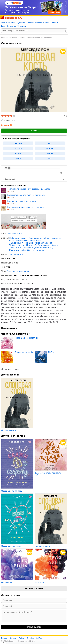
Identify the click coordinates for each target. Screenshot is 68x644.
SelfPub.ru (40, 638)
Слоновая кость (9, 430)
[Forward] (16, 173)
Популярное (11, 26)
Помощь (4, 638)
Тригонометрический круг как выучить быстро (29, 189)
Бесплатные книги (42, 23)
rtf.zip (50, 149)
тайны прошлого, (17, 245)
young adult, (47, 243)
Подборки (54, 23)
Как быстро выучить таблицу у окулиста (26, 195)
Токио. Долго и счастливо (26, 338)
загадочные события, (48, 245)
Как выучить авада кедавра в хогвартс (26, 207)
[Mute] (54, 173)
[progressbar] (35, 168)
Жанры (4, 23)
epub (18, 159)
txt (50, 144)
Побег (51, 352)
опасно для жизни (36, 250)
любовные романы (18, 38)
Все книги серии (11, 369)
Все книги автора (34, 589)
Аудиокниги (21, 23)
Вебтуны (30, 23)
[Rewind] (5, 173)
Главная (5, 38)
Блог (3, 26)
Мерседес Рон (34, 38)
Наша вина (7, 583)
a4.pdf (18, 154)
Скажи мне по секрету (12, 491)
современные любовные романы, (45, 238)
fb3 (50, 159)
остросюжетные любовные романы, (26, 240)
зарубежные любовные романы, (25, 243)
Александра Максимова (18, 271)
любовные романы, (19, 238)
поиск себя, (32, 245)
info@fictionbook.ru (8, 641)
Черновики (22, 26)
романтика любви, (18, 250)
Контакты (13, 638)
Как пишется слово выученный (22, 201)
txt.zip (18, 149)
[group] (34, 171)
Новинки (12, 23)
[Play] (11, 173)
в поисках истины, (44, 248)
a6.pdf (50, 154)
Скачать (34, 131)
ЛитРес (21, 638)
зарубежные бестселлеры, (22, 248)
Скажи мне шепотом (11, 546)
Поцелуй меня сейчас (25, 352)
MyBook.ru (30, 638)
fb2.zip (18, 144)
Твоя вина (40, 583)
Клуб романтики (16, 254)
